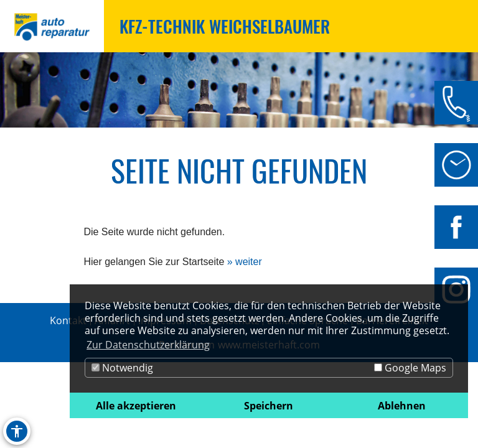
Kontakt (68, 320)
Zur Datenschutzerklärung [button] (148, 345)
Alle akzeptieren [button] (136, 406)
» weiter (245, 262)
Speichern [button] (269, 406)
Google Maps (410, 368)
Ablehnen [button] (402, 406)
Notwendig (122, 368)
